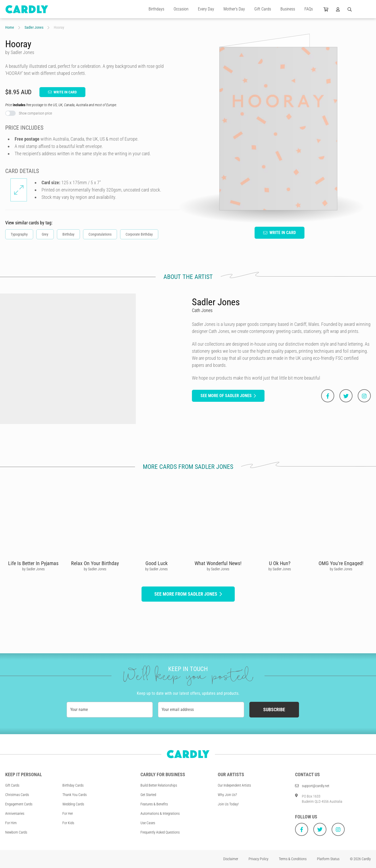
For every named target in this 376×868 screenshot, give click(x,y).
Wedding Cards (73, 804)
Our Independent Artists (234, 785)
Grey (45, 234)
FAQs (309, 9)
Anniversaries (15, 813)
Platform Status (328, 859)
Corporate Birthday (139, 234)
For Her (68, 813)
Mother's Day (234, 9)
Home (10, 27)
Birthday (68, 234)
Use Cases (148, 823)
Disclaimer (231, 859)
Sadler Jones (34, 27)
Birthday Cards (73, 785)
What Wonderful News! (218, 563)
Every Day (206, 9)
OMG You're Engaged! (341, 563)
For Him (11, 823)
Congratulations (100, 234)
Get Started (148, 795)
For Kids (68, 823)
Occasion (181, 9)
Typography (19, 234)
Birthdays (156, 9)
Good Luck (157, 563)
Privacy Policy (258, 859)
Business (288, 9)
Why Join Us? (227, 795)
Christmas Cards (17, 795)
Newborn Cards (16, 832)
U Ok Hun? (280, 563)
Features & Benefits (154, 804)
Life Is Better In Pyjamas (33, 563)
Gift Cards (263, 9)
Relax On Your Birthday (95, 563)
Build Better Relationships (159, 785)
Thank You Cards (75, 795)
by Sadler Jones (33, 569)
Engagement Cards (19, 804)
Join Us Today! (228, 804)
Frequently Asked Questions (160, 832)
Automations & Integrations (160, 813)
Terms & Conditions (293, 859)
